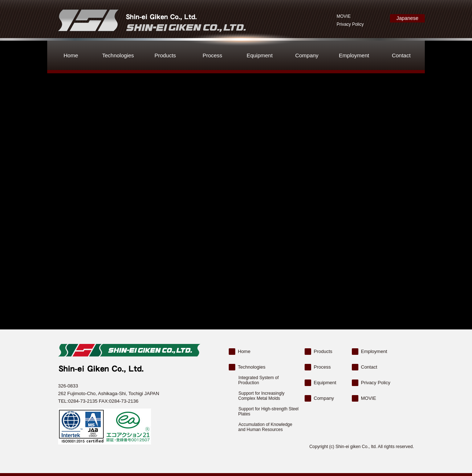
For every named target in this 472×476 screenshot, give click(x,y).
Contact (401, 55)
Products (165, 55)
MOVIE (344, 16)
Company (307, 55)
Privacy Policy (350, 24)
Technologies (118, 55)
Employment (354, 55)
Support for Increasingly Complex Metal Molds (261, 396)
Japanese (408, 20)
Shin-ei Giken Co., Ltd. (151, 20)
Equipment (260, 55)
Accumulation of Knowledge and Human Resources (265, 427)
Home (71, 55)
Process (212, 55)
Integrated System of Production (259, 380)
